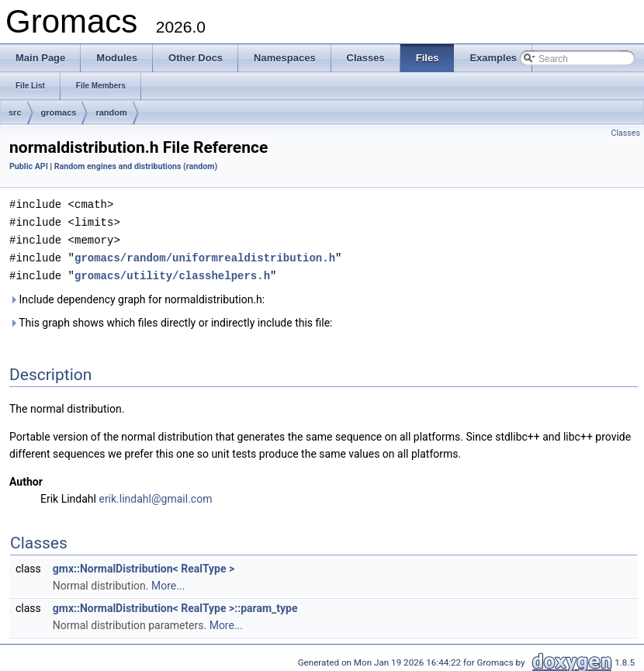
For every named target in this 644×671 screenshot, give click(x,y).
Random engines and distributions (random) (136, 166)
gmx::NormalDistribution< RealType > (144, 565)
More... (168, 582)
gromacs (59, 112)
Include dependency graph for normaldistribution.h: (137, 296)
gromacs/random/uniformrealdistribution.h (205, 255)
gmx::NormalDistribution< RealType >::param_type (175, 604)
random (111, 112)
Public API (29, 166)
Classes (626, 133)
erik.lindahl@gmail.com (155, 495)
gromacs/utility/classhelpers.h (172, 272)
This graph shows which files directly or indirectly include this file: (171, 319)
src (15, 112)
